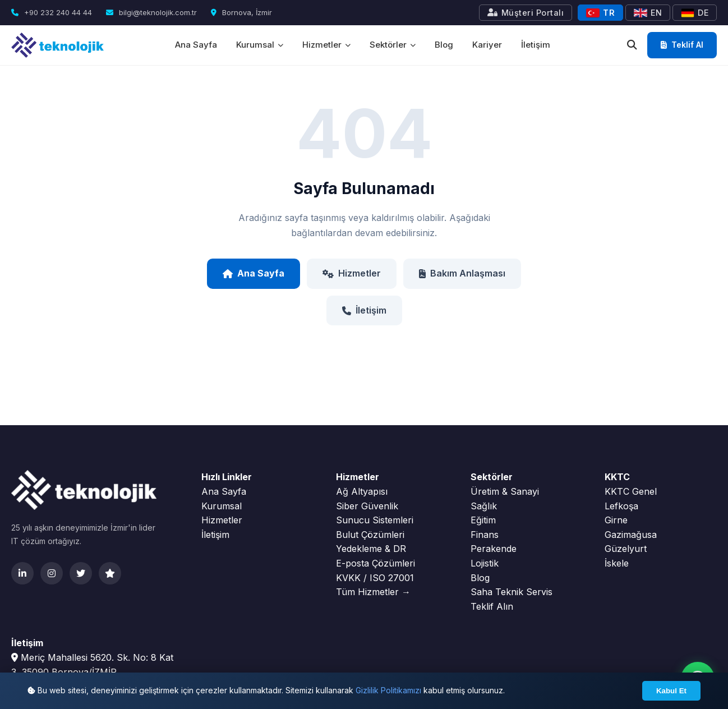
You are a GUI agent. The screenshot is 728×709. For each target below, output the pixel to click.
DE (695, 13)
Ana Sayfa (196, 45)
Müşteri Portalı (526, 13)
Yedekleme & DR (371, 549)
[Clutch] (110, 573)
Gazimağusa (631, 535)
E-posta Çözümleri (375, 563)
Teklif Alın (492, 606)
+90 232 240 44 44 (52, 12)
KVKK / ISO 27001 (375, 578)
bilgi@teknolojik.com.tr (151, 12)
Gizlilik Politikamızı (388, 690)
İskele (617, 563)
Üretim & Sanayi (505, 491)
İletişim (536, 45)
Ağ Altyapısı (362, 491)
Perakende (494, 549)
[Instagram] (52, 573)
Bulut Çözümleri (370, 535)
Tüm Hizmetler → (373, 592)
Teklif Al (682, 45)
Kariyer (487, 45)
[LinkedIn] (22, 573)
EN (648, 13)
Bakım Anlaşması (462, 273)
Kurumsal (260, 45)
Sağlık (484, 506)
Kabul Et (671, 691)
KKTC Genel (631, 491)
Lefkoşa (621, 506)
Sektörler (393, 45)
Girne (616, 520)
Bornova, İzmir (241, 12)
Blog (444, 45)
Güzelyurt (626, 549)
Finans (485, 535)
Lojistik (485, 563)
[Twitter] (81, 573)
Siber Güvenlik (367, 506)
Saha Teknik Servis (512, 592)
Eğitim (483, 520)
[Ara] (632, 45)
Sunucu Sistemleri (375, 520)
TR (600, 13)
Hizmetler (326, 45)
